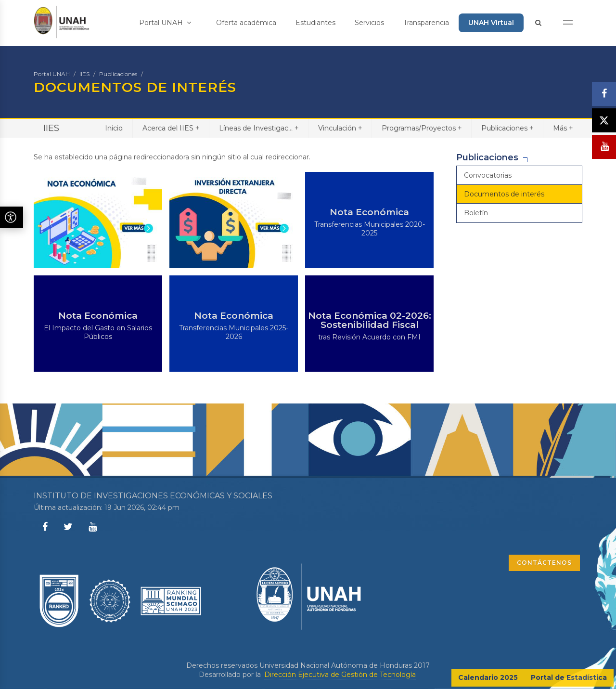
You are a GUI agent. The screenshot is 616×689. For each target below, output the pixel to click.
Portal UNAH (165, 23)
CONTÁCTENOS (544, 563)
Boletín (476, 213)
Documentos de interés (504, 194)
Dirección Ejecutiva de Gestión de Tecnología (340, 675)
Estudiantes (315, 23)
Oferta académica (246, 23)
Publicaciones (118, 74)
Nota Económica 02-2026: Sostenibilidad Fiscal (370, 320)
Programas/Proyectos (422, 128)
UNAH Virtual (491, 23)
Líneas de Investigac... (259, 128)
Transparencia (426, 23)
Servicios (369, 23)
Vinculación (340, 128)
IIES (84, 74)
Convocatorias (488, 175)
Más (563, 128)
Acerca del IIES (171, 128)
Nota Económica (369, 212)
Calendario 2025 (488, 677)
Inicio (114, 128)
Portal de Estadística (569, 677)
